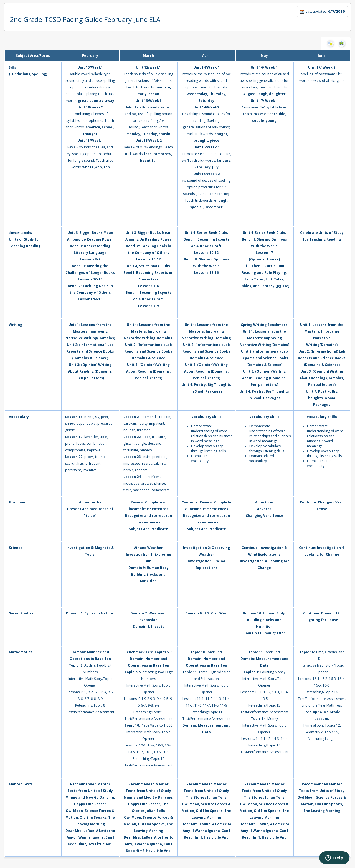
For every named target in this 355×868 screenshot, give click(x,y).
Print (341, 43)
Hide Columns (330, 43)
